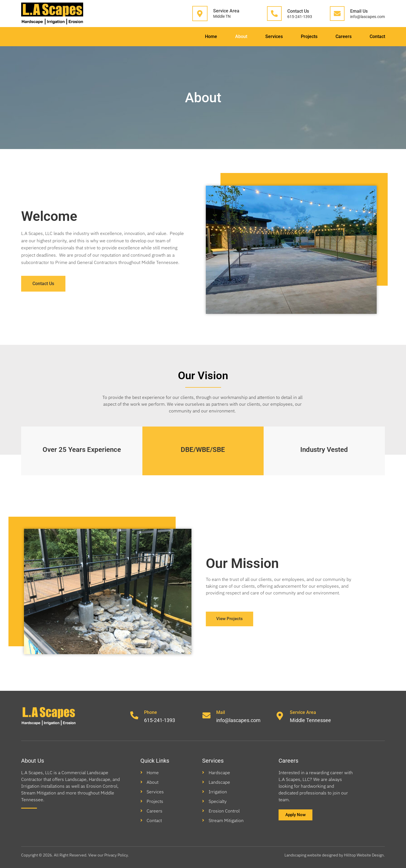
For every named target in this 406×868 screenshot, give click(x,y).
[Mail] (207, 716)
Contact (375, 36)
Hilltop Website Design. (364, 855)
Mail (221, 712)
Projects (304, 36)
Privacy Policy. (117, 855)
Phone (151, 712)
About (233, 36)
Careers (339, 36)
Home (201, 36)
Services (267, 36)
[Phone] (134, 716)
